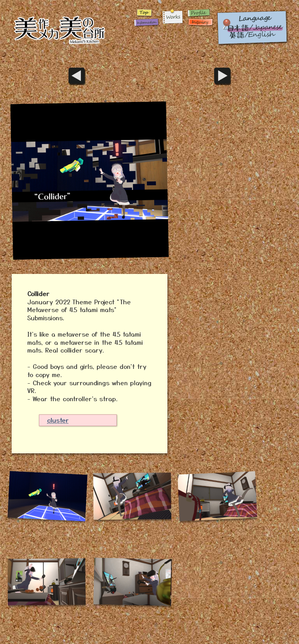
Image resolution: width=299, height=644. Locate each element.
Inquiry (200, 22)
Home (70, 27)
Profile (200, 13)
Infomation (145, 22)
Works (172, 18)
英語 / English (252, 27)
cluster (58, 420)
